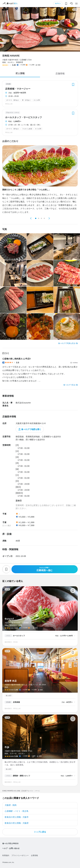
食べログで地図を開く (31, 429)
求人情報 (20, 73)
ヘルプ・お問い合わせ (11, 848)
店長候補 (16, 702)
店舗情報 (60, 74)
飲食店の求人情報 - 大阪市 (17, 817)
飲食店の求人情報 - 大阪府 (17, 823)
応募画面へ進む (45, 569)
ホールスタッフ (19, 636)
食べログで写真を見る (67, 343)
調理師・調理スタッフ (22, 776)
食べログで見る (69, 385)
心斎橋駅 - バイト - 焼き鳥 (17, 811)
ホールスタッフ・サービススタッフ (24, 117)
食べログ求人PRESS (10, 844)
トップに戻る (40, 832)
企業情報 (34, 855)
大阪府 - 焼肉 (11, 805)
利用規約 (6, 855)
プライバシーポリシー (20, 855)
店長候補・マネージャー (18, 89)
